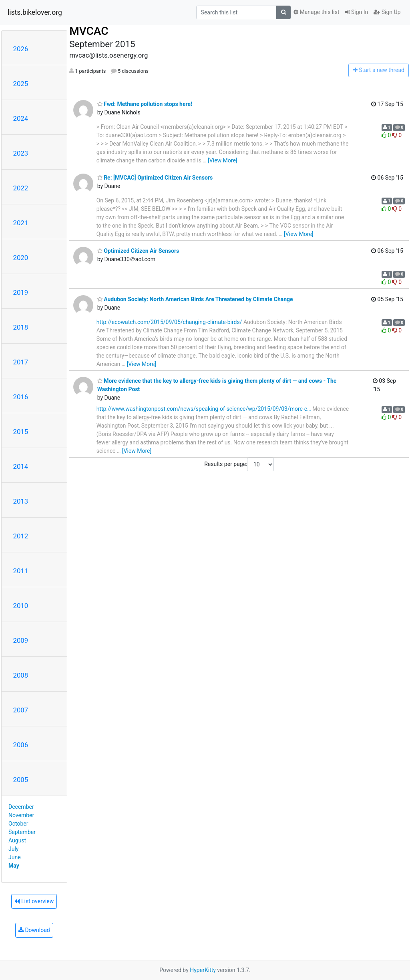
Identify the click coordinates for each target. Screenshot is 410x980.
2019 (21, 292)
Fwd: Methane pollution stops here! (145, 104)
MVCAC (89, 31)
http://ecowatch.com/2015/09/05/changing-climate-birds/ (169, 322)
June (15, 857)
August (17, 840)
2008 (21, 675)
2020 (21, 258)
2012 (21, 536)
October (18, 824)
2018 (21, 327)
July (13, 849)
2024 (21, 118)
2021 (21, 223)
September (22, 832)
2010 (21, 606)
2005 (21, 780)
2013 (21, 501)
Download (34, 930)
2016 (21, 397)
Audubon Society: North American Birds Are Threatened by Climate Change (195, 299)
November (21, 815)
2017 (21, 362)
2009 (21, 640)
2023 (21, 153)
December (21, 807)
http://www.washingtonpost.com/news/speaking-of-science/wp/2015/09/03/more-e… (204, 409)
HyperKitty (203, 970)
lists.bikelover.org (35, 12)
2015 (21, 432)
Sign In (357, 12)
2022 (21, 188)
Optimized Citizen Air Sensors (138, 251)
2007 (21, 710)
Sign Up (387, 12)
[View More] (222, 160)
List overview (34, 901)
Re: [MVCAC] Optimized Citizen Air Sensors (155, 178)
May (14, 866)
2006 (21, 745)
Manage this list (316, 12)
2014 (21, 466)
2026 (21, 49)
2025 (21, 84)
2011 (21, 571)
